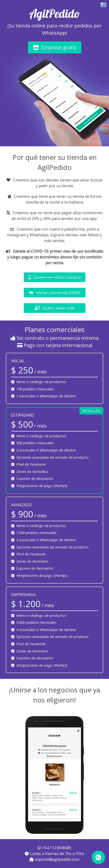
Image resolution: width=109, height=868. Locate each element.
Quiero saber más (55, 308)
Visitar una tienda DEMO (55, 293)
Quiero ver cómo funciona (54, 277)
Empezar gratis (55, 47)
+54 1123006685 (55, 848)
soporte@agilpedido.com (55, 859)
